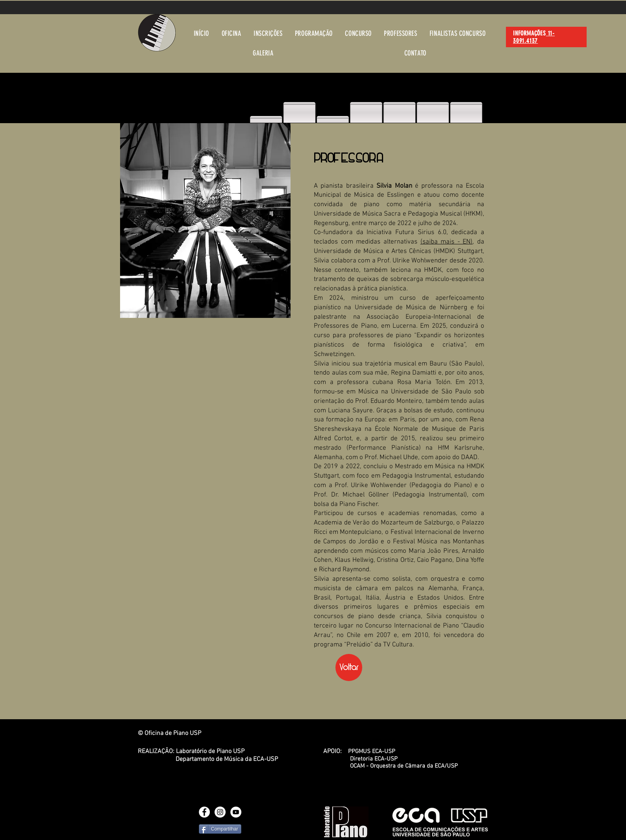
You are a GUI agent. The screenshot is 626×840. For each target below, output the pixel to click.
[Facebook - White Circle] (204, 812)
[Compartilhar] (220, 829)
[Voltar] (349, 667)
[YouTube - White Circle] (236, 812)
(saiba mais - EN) (447, 242)
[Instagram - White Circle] (220, 812)
